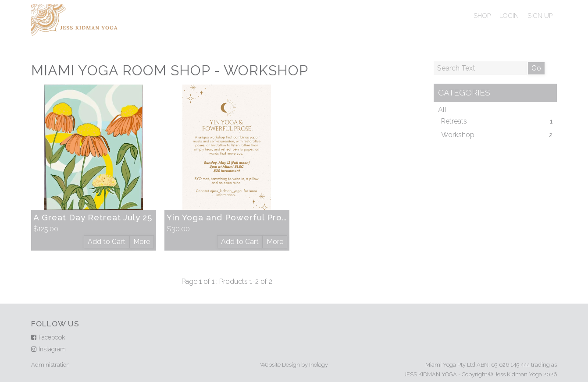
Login (509, 16)
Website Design (280, 365)
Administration (50, 365)
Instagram (52, 349)
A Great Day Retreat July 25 (93, 217)
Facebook (52, 337)
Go (536, 68)
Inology (319, 365)
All (442, 110)
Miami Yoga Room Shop (121, 70)
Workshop (266, 70)
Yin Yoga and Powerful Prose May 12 (245, 217)
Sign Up (540, 16)
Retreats (454, 121)
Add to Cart (107, 242)
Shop (482, 16)
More (142, 242)
